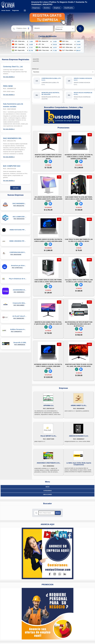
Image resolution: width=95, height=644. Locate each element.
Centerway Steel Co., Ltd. (13, 67)
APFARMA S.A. (49, 405)
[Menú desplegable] (25, 10)
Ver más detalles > (9, 77)
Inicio (47, 487)
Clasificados (69, 8)
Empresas (36, 8)
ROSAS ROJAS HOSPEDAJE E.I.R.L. (83, 94)
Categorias (47, 491)
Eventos (47, 8)
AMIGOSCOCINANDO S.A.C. (79, 436)
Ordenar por (36, 69)
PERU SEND (8, 86)
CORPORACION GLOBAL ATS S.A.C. (51, 79)
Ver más (16, 188)
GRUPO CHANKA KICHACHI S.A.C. (83, 79)
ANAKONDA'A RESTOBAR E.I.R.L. (49, 463)
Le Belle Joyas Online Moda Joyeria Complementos (79, 464)
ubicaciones (47, 495)
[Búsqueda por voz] (28, 29)
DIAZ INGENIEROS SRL (12, 138)
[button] (28, 28)
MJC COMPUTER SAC (12, 166)
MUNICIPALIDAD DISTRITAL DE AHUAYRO (50, 94)
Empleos (57, 8)
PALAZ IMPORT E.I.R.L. (49, 436)
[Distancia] (65, 29)
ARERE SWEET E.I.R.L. (79, 405)
